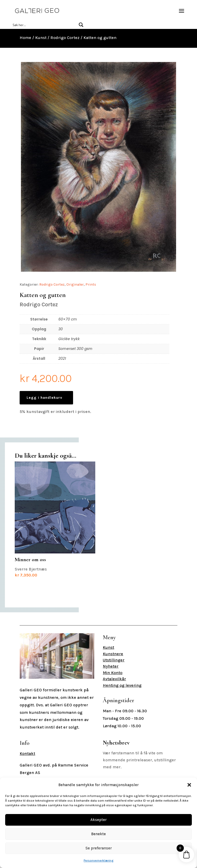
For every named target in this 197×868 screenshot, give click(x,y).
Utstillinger (114, 660)
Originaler (75, 284)
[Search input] (44, 25)
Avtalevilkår (114, 679)
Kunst (41, 38)
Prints (91, 284)
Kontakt (27, 753)
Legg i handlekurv (44, 398)
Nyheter (111, 666)
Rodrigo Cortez (65, 38)
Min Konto (113, 673)
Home (25, 38)
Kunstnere (113, 654)
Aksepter (98, 820)
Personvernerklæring (98, 861)
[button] (189, 785)
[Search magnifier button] (81, 25)
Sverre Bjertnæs (55, 519)
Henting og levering (122, 685)
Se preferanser (99, 848)
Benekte (98, 834)
